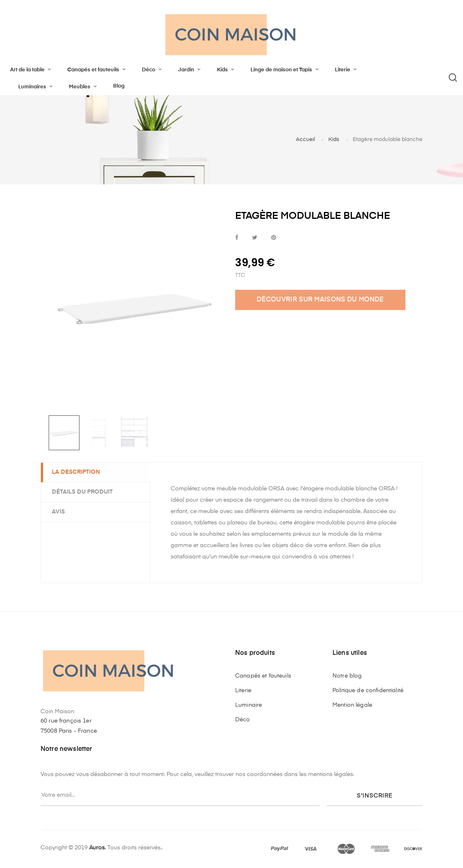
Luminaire (249, 705)
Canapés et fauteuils (263, 676)
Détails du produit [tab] (84, 492)
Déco (243, 720)
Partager (237, 238)
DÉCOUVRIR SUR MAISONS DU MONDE (320, 300)
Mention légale (352, 705)
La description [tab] (77, 472)
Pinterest (274, 238)
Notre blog (347, 676)
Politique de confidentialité (368, 691)
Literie (243, 691)
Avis (60, 511)
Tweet (255, 238)
